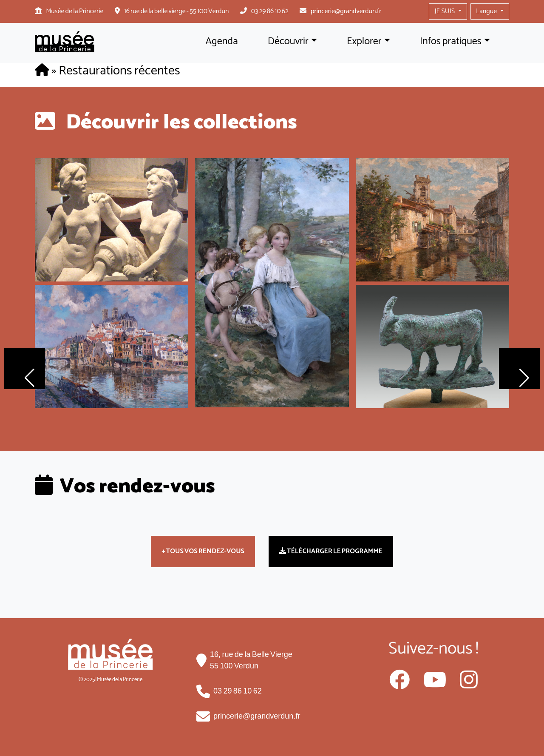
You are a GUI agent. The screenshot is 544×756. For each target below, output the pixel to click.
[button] (25, 369)
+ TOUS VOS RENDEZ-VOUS (203, 551)
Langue (487, 11)
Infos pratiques (451, 41)
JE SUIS (445, 11)
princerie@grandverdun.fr (346, 11)
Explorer (364, 41)
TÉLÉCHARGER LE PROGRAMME (331, 551)
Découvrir (288, 41)
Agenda (221, 41)
